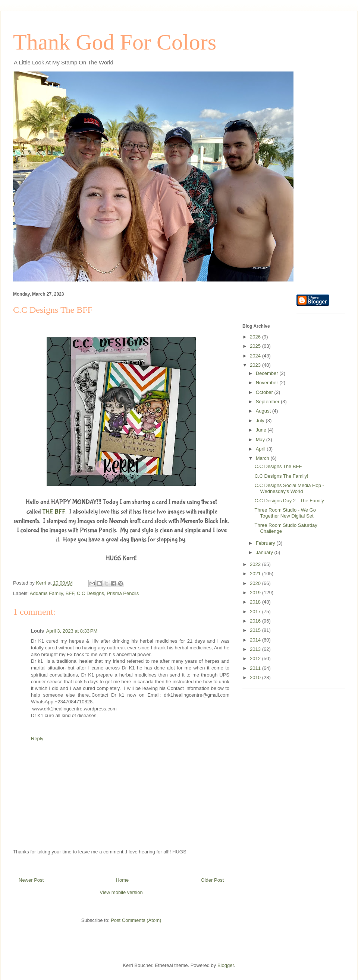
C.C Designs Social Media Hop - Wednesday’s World (289, 488)
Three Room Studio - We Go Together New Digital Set (285, 513)
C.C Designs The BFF (278, 466)
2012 (256, 658)
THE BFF (54, 512)
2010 (256, 677)
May (261, 440)
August (264, 411)
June (262, 430)
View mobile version (121, 892)
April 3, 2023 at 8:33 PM (72, 631)
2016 (256, 621)
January (265, 552)
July (261, 421)
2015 (256, 630)
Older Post (212, 880)
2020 (256, 583)
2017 (256, 612)
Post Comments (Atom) (136, 920)
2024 (256, 356)
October (265, 392)
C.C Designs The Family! (281, 476)
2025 (256, 346)
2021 (256, 574)
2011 (256, 668)
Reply (37, 739)
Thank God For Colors (115, 42)
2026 (256, 337)
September (268, 402)
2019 (256, 593)
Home (123, 880)
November (268, 383)
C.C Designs (90, 593)
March (263, 458)
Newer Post (31, 880)
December (268, 373)
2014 (256, 640)
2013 (256, 649)
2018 (256, 602)
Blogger (226, 965)
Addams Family (46, 593)
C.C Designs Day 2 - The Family (289, 501)
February (266, 543)
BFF (70, 593)
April (261, 449)
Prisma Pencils (123, 593)
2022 (256, 564)
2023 (256, 365)
